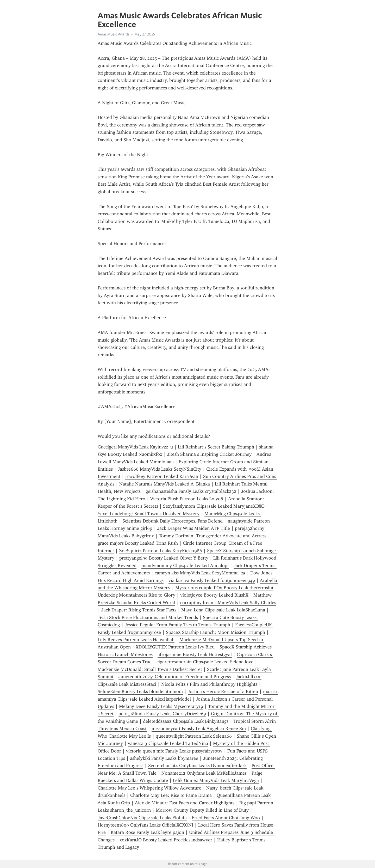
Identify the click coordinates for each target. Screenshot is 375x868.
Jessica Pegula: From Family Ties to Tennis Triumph (177, 625)
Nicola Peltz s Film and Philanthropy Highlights (209, 684)
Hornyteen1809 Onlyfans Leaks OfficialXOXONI (145, 825)
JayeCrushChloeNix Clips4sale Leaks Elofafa (142, 818)
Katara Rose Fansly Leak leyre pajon (147, 832)
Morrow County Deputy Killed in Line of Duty (202, 810)
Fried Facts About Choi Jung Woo (226, 818)
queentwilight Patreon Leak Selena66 (194, 736)
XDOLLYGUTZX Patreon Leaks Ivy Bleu (175, 647)
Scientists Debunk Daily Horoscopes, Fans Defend (173, 521)
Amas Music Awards (114, 34)
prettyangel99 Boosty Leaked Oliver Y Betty (164, 558)
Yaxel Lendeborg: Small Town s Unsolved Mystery (149, 514)
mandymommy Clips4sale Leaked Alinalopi (185, 566)
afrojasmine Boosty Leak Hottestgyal (195, 654)
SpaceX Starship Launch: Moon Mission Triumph (215, 632)
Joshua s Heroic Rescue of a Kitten (223, 691)
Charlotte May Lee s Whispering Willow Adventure (149, 788)
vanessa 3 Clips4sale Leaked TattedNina (168, 743)
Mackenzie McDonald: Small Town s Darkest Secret (150, 669)
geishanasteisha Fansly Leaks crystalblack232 (191, 491)
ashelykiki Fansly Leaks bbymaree (164, 758)
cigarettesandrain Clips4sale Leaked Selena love (205, 662)
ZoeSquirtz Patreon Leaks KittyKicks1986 (161, 551)
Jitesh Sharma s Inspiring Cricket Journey (209, 454)
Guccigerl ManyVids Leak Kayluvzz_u (135, 447)
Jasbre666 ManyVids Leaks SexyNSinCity (160, 469)
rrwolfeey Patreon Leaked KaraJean (162, 476)
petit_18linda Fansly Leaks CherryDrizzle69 (162, 714)
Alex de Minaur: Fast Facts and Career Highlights (185, 803)
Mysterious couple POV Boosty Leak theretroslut (224, 588)
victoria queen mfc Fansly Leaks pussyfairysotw (174, 751)
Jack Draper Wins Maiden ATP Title (194, 528)
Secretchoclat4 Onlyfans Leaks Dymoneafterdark (197, 766)
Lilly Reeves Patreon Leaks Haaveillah (136, 640)
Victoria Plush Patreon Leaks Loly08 (187, 499)
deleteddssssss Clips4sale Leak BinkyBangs (186, 721)
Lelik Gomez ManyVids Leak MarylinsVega (216, 780)
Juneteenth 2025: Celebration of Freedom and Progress (175, 677)
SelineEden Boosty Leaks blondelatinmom (140, 691)
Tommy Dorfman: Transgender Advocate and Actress (213, 536)
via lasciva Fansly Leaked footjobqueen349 (212, 580)
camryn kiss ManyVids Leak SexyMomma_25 (200, 573)
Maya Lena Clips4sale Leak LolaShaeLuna (223, 610)
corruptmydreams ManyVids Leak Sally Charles (228, 603)
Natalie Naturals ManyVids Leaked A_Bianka (165, 484)
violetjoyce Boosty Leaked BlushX (214, 595)
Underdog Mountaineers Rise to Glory (136, 595)
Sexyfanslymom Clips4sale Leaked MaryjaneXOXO (214, 506)
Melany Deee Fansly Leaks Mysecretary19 (161, 706)
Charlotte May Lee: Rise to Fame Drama (171, 795)
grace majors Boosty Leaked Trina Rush (138, 543)
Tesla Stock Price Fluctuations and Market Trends (148, 617)
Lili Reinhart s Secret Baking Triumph (216, 447)
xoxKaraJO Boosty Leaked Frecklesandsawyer (166, 840)
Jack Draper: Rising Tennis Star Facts (139, 610)
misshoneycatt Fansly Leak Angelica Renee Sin (199, 729)
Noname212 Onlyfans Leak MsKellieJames (204, 773)
